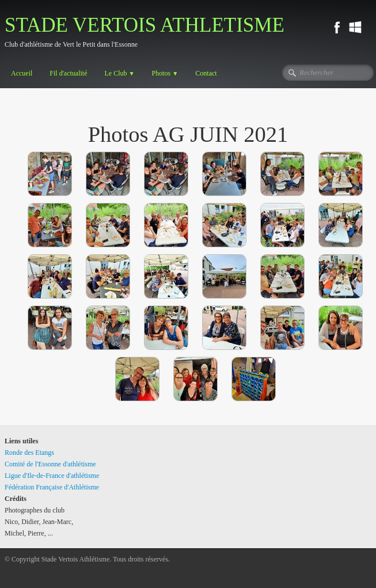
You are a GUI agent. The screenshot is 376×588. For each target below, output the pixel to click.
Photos (165, 73)
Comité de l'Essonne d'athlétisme (50, 464)
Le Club (119, 73)
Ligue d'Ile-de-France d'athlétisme (52, 476)
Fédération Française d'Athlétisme (52, 487)
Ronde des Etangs (29, 453)
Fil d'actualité (68, 73)
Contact (206, 73)
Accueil (22, 73)
